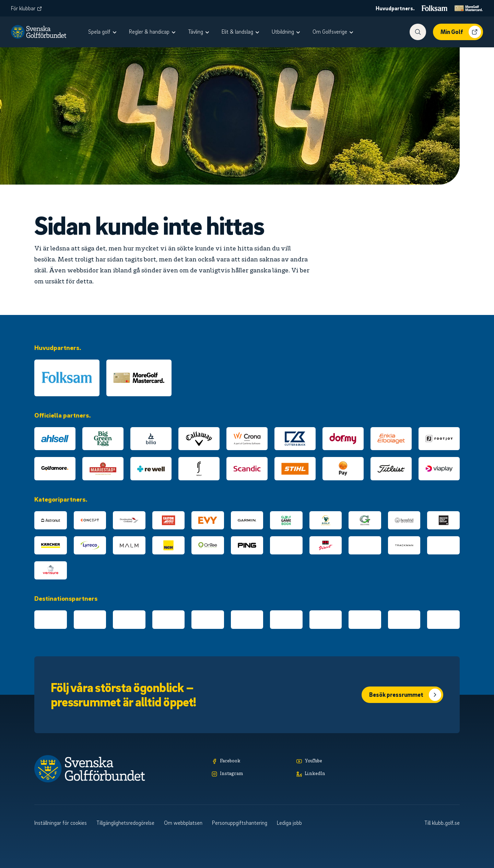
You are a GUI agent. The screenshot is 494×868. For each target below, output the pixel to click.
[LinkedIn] (336, 774)
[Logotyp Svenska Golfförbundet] (39, 32)
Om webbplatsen (183, 823)
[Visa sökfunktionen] (418, 32)
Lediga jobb (289, 823)
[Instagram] (251, 774)
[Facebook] (251, 761)
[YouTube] (336, 761)
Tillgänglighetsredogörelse (125, 823)
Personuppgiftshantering (240, 823)
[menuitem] (103, 32)
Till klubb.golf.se (442, 823)
